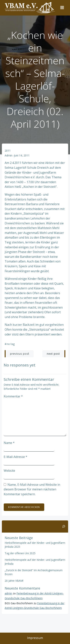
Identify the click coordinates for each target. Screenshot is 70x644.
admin (8, 155)
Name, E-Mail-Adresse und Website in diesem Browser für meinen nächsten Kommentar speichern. (32, 489)
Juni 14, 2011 (22, 155)
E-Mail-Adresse (15, 457)
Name (9, 443)
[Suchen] (64, 527)
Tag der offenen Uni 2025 (20, 553)
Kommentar (13, 396)
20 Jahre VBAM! (14, 581)
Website (9, 471)
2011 (8, 151)
